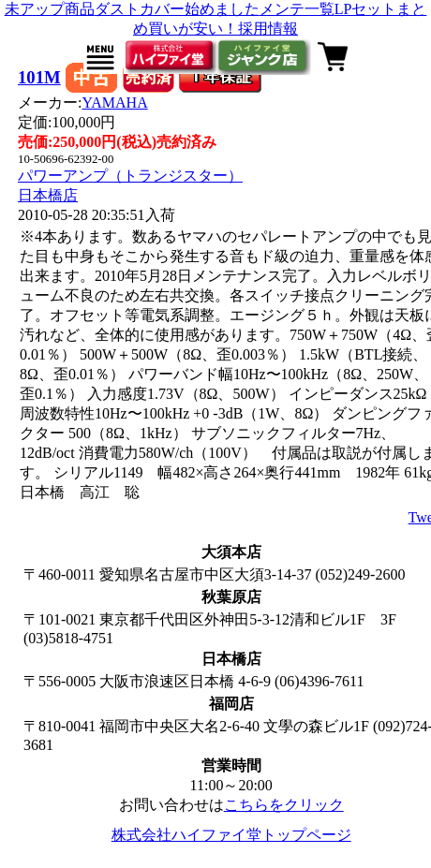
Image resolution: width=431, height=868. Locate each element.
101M (39, 77)
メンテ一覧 (297, 9)
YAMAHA (114, 103)
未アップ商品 (50, 9)
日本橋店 (48, 195)
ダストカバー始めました (177, 9)
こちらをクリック (284, 805)
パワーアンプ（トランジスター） (130, 176)
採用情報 (268, 29)
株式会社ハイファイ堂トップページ (231, 835)
